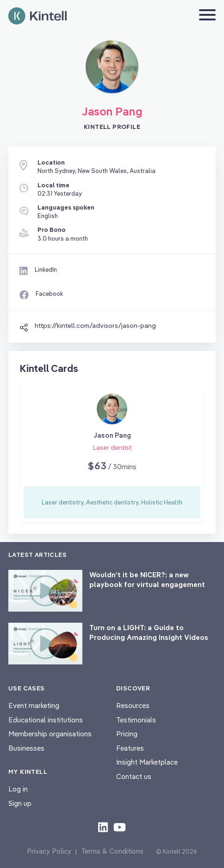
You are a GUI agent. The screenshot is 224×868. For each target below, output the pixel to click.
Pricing (127, 734)
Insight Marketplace (147, 762)
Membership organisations (50, 734)
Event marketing (34, 705)
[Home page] (37, 16)
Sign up (20, 803)
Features (130, 748)
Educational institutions (46, 720)
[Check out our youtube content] (120, 827)
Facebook (49, 294)
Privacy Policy (49, 851)
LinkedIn (46, 269)
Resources (133, 705)
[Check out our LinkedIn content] (103, 827)
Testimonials (136, 720)
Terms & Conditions (112, 851)
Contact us (134, 776)
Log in (18, 789)
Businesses (26, 748)
